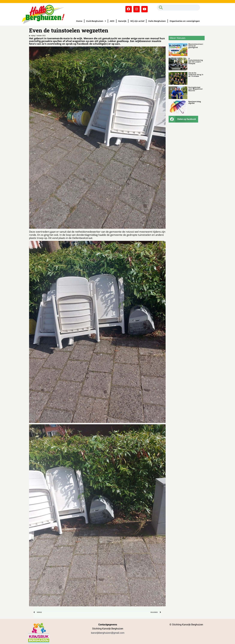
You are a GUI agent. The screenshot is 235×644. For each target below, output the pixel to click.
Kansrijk (122, 21)
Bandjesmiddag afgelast (195, 102)
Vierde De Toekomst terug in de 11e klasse (196, 74)
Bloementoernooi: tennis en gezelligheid (196, 46)
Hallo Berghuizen (157, 21)
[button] (183, 119)
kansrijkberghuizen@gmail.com (108, 633)
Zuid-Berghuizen (96, 21)
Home (79, 21)
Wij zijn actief (137, 21)
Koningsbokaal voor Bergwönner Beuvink (196, 89)
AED (112, 21)
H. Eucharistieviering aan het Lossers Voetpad (196, 61)
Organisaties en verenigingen (185, 21)
